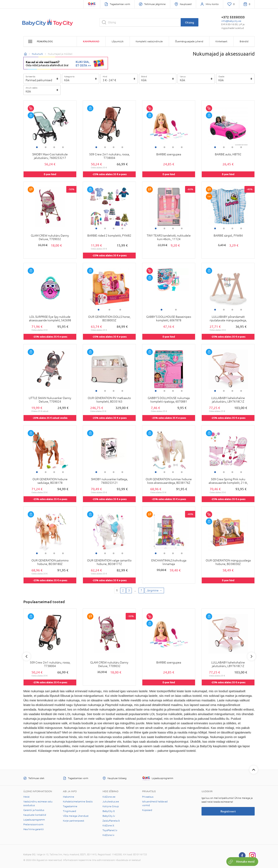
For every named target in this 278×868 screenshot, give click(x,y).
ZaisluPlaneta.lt (111, 821)
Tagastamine (70, 806)
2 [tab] (46, 147)
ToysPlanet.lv (110, 830)
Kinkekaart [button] (221, 41)
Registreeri (228, 811)
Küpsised (147, 810)
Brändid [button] (244, 41)
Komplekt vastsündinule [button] (149, 41)
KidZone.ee (109, 797)
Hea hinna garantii (34, 829)
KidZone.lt (108, 826)
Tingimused (69, 811)
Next (252, 656)
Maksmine (69, 797)
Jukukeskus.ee (111, 802)
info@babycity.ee (231, 21)
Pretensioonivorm (33, 824)
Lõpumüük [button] (118, 41)
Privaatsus (148, 797)
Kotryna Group (111, 806)
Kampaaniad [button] (91, 41)
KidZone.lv (108, 835)
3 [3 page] (129, 590)
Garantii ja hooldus (34, 810)
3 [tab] (54, 147)
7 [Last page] (141, 590)
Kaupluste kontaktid (35, 815)
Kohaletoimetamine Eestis (78, 802)
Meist (26, 797)
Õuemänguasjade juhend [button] (189, 41)
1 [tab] (37, 147)
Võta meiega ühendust (76, 816)
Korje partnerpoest (74, 821)
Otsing (190, 22)
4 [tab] (63, 147)
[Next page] (154, 591)
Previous (26, 656)
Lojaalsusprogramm (34, 820)
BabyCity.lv (109, 816)
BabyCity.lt (109, 811)
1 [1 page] (117, 590)
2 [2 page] (123, 590)
